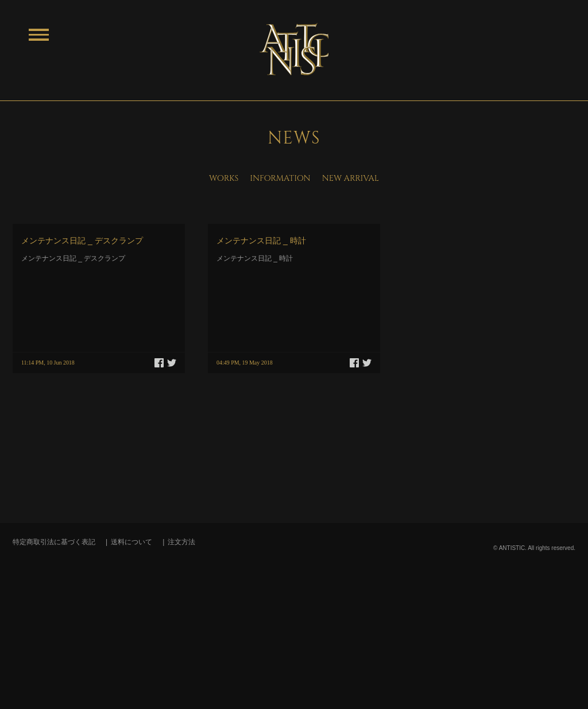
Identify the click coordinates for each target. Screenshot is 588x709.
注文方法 (181, 542)
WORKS (224, 178)
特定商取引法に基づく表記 (54, 542)
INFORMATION (280, 178)
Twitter (172, 363)
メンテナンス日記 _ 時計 (261, 241)
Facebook (159, 363)
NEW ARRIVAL (351, 178)
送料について (131, 542)
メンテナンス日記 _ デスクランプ (82, 241)
